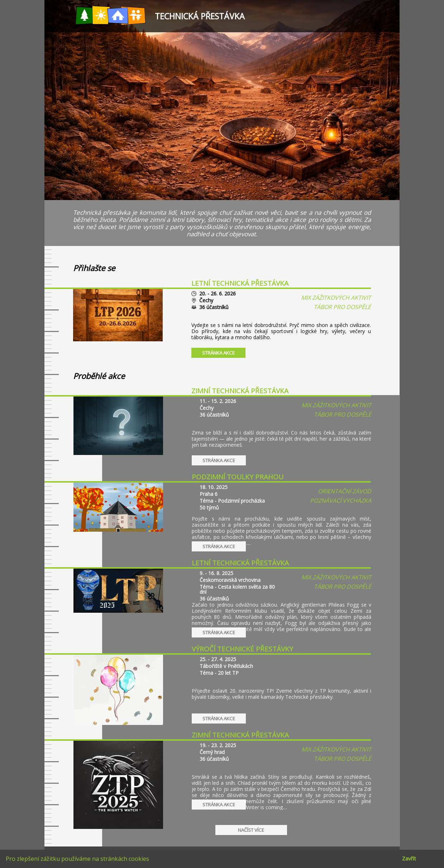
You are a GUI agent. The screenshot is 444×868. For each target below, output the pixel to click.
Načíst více (251, 830)
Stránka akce (218, 353)
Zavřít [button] (409, 858)
